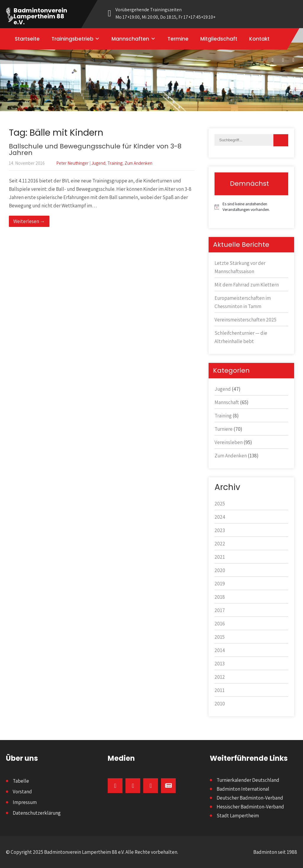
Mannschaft (227, 402)
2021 (220, 557)
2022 (220, 544)
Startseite (27, 39)
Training (115, 163)
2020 (220, 570)
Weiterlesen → (29, 221)
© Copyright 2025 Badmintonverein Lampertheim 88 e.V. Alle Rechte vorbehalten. (92, 852)
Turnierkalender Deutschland (248, 780)
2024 (220, 517)
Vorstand (22, 792)
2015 (220, 637)
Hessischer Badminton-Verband (250, 807)
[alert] (251, 207)
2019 (220, 584)
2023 (220, 530)
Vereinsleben (229, 442)
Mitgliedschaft (219, 39)
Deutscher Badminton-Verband (250, 798)
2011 (220, 690)
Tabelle (21, 781)
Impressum (25, 802)
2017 (220, 610)
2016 (220, 624)
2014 (220, 650)
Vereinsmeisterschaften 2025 (245, 320)
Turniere (224, 429)
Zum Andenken (138, 163)
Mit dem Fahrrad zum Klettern (247, 285)
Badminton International (243, 789)
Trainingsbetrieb (72, 39)
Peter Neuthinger (72, 163)
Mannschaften (130, 39)
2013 (220, 664)
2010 (220, 704)
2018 (220, 597)
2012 (220, 677)
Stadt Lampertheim (238, 816)
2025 (220, 504)
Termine (178, 39)
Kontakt (259, 39)
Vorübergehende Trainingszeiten (169, 14)
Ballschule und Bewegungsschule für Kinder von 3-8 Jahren (95, 149)
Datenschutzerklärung (37, 813)
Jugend (98, 163)
